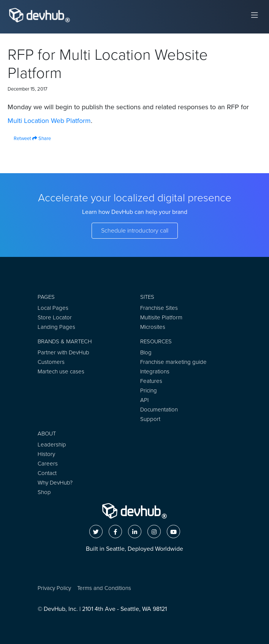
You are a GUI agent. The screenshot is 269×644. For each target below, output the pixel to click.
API (144, 400)
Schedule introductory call (135, 230)
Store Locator (55, 317)
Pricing (149, 391)
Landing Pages (56, 327)
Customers (51, 362)
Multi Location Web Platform (49, 121)
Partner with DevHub (63, 352)
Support (150, 419)
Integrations (155, 371)
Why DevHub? (55, 483)
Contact (47, 473)
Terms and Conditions (104, 588)
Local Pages (53, 308)
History (46, 454)
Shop (44, 492)
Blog (146, 352)
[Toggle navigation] (255, 15)
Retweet (19, 138)
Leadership (52, 445)
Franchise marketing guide (173, 362)
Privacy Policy (54, 588)
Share (42, 138)
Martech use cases (61, 371)
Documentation (159, 410)
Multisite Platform (161, 317)
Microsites (153, 327)
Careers (48, 464)
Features (151, 381)
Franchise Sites (159, 308)
